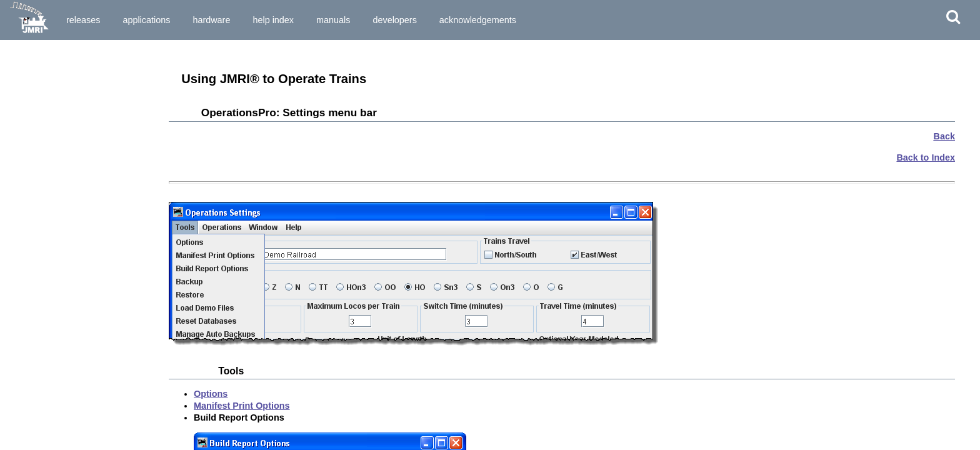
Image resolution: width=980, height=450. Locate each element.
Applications (146, 20)
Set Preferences (38, 107)
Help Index (273, 20)
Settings (28, 169)
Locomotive (35, 202)
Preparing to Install (44, 64)
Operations (29, 160)
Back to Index (926, 157)
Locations (32, 180)
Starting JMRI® (37, 96)
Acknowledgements (478, 20)
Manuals (333, 20)
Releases (83, 20)
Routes (26, 213)
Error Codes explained (51, 269)
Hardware (211, 20)
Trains (25, 224)
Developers (394, 20)
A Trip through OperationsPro (64, 238)
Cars (22, 191)
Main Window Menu (45, 138)
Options (211, 394)
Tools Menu (30, 149)
